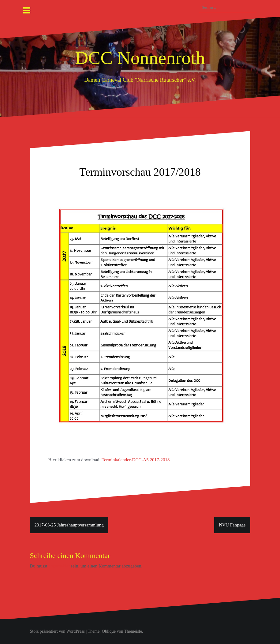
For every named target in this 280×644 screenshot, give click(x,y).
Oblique (109, 631)
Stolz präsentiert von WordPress (57, 631)
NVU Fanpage (232, 525)
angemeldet (59, 566)
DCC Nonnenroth (140, 58)
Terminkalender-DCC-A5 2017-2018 (136, 460)
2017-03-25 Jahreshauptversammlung (69, 525)
